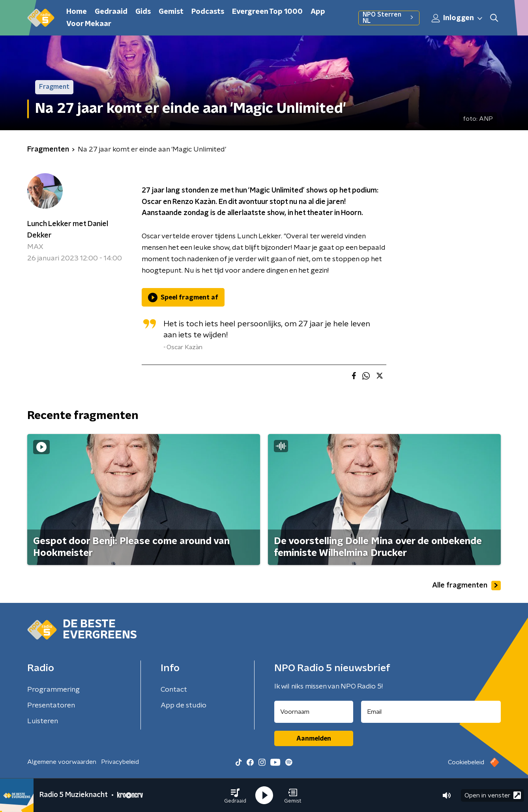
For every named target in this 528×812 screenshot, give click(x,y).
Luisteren (43, 721)
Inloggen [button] (457, 18)
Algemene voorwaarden (62, 762)
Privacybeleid (120, 762)
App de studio (183, 705)
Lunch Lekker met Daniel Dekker (68, 230)
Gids (143, 12)
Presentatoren (51, 705)
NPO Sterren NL (389, 18)
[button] (235, 795)
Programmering (53, 690)
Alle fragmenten (466, 586)
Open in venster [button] (493, 795)
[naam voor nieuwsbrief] (314, 712)
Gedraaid (111, 12)
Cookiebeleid (466, 762)
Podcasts (208, 12)
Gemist (171, 12)
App (318, 12)
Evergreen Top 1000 (267, 12)
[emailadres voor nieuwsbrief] (431, 712)
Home (77, 12)
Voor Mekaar (89, 24)
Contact (174, 690)
